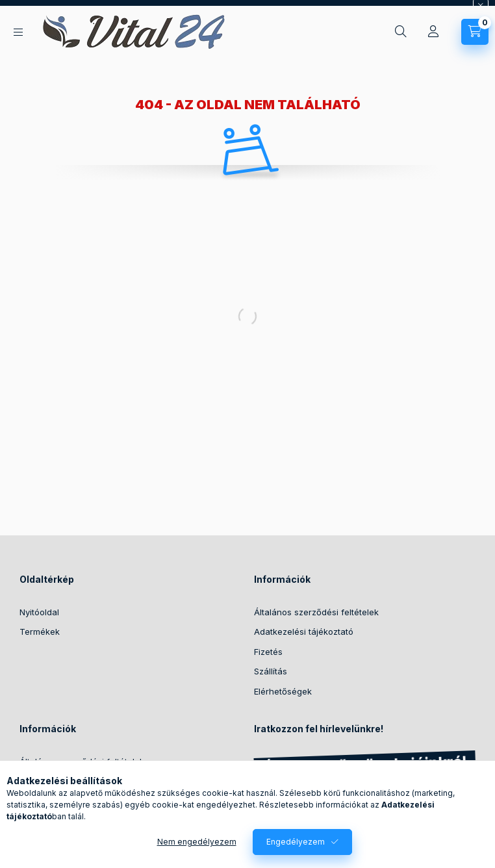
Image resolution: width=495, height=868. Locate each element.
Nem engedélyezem (197, 842)
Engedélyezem (296, 842)
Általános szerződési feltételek (316, 612)
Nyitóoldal (39, 612)
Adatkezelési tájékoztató (304, 632)
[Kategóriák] (18, 32)
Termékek (40, 632)
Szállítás (271, 671)
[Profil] (433, 32)
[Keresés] (401, 32)
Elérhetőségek (283, 691)
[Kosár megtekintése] (475, 32)
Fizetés (268, 652)
